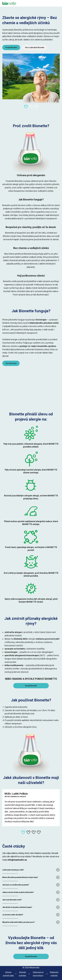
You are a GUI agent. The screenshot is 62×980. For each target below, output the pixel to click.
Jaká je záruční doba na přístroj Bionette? (18, 892)
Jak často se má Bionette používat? (16, 885)
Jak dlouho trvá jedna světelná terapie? (17, 907)
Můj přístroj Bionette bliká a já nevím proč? (19, 922)
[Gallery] (31, 58)
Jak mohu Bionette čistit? (12, 900)
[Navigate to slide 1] (26, 107)
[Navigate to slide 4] (39, 832)
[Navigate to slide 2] (31, 107)
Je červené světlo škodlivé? (13, 915)
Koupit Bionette (11, 47)
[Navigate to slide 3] (36, 107)
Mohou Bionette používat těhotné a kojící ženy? (20, 877)
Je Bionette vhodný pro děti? (13, 870)
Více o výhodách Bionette (35, 47)
